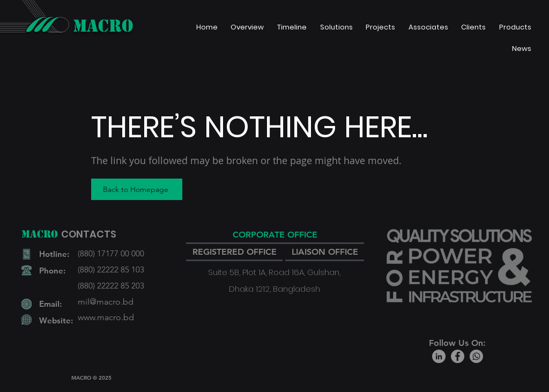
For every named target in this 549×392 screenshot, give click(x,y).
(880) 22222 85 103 (111, 269)
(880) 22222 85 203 (111, 286)
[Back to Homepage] (137, 189)
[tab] (275, 235)
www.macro (99, 317)
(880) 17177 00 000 (111, 253)
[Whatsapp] (476, 356)
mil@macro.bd (106, 302)
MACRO (103, 26)
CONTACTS (89, 234)
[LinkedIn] (439, 356)
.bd (128, 317)
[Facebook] (458, 356)
